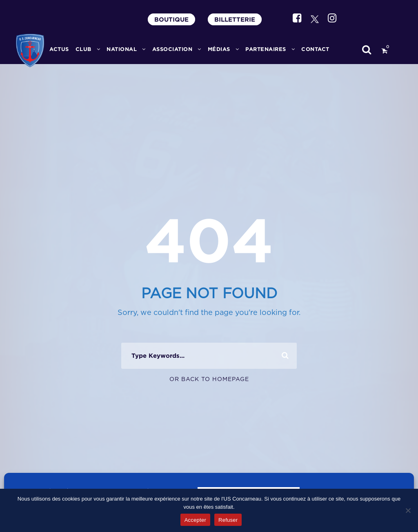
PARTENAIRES (266, 49)
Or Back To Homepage (209, 379)
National (122, 49)
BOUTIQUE (171, 19)
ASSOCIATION (172, 49)
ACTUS (59, 49)
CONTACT (315, 49)
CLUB (83, 49)
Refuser (228, 520)
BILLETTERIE (235, 19)
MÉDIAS (219, 49)
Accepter (195, 520)
